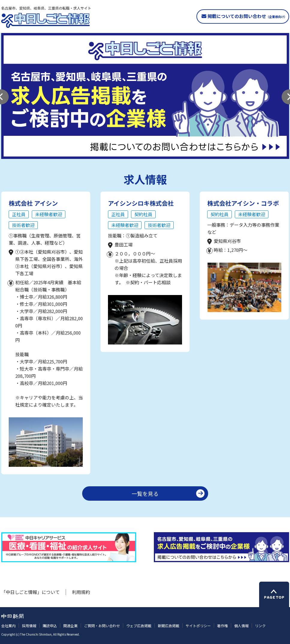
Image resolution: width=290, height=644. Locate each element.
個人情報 (241, 626)
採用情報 (29, 626)
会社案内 (8, 626)
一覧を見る (145, 493)
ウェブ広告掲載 (139, 626)
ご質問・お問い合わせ (102, 626)
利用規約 (81, 592)
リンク (260, 626)
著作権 (223, 626)
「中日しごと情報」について (30, 592)
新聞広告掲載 (169, 626)
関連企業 (70, 626)
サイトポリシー (198, 626)
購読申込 (50, 626)
